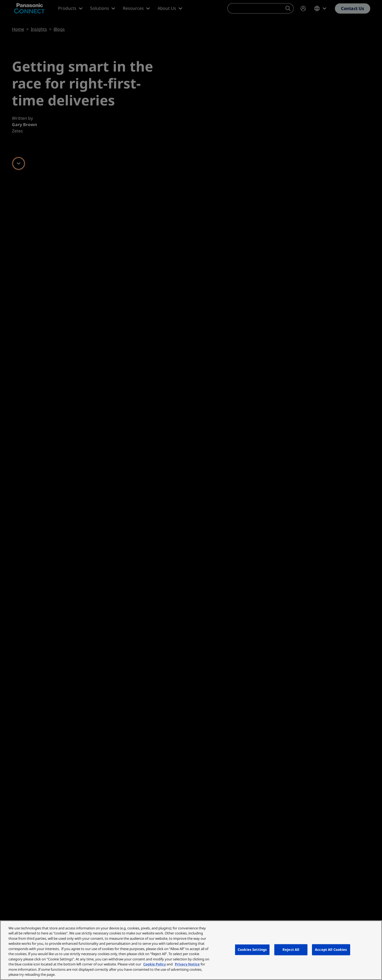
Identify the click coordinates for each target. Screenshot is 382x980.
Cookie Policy (155, 964)
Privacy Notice (187, 964)
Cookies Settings (252, 950)
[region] (191, 950)
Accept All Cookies (331, 950)
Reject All (291, 950)
